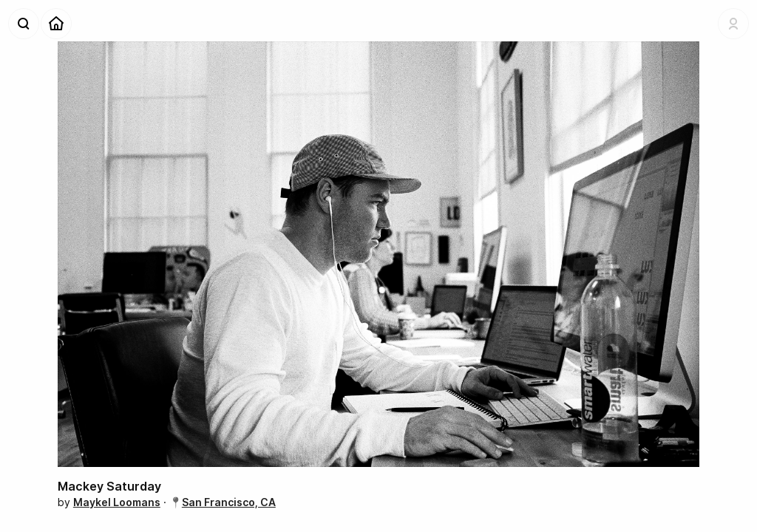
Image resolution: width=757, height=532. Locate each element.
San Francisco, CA (229, 502)
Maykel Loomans (117, 502)
